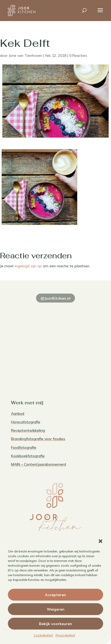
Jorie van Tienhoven (26, 56)
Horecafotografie (26, 422)
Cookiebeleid (43, 635)
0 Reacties (78, 56)
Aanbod (18, 414)
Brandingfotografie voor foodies (38, 439)
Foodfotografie (24, 447)
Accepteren (55, 595)
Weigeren (56, 609)
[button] (100, 541)
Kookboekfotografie (28, 456)
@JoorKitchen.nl (55, 298)
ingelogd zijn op (28, 266)
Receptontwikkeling (28, 430)
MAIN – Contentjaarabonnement (39, 464)
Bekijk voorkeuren (55, 624)
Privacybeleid (65, 635)
